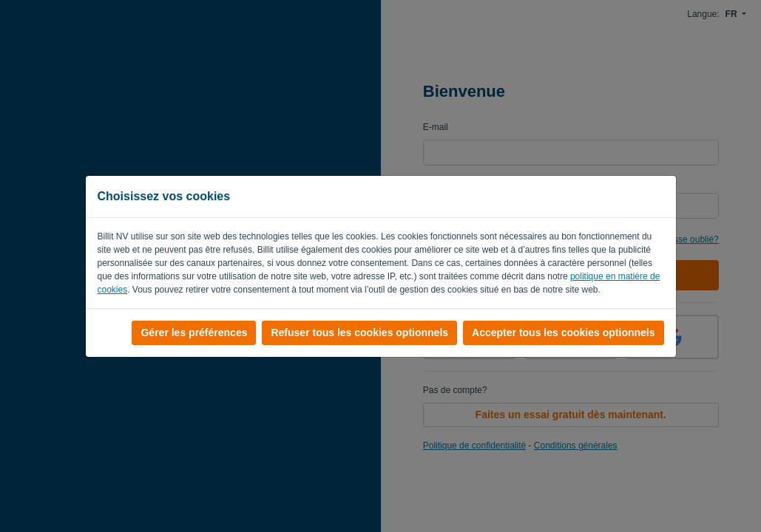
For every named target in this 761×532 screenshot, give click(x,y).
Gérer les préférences (194, 332)
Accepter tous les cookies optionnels (563, 332)
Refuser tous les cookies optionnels (359, 332)
